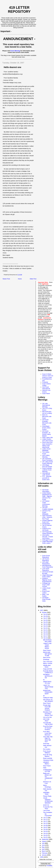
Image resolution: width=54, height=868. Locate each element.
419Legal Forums (48, 540)
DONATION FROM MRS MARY (48, 692)
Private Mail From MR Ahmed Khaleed (47, 708)
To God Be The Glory (48, 808)
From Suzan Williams (47, 752)
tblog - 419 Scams (46, 595)
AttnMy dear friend (47, 666)
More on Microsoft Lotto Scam (47, 416)
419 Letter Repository (19, 10)
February (45, 853)
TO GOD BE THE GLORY (48, 724)
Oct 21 (46, 630)
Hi (44, 680)
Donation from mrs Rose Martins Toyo (48, 714)
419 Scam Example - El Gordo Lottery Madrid (47, 433)
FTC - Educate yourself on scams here (47, 478)
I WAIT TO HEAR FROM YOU (48, 687)
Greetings (46, 659)
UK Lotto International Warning (46, 405)
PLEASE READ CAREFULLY (48, 672)
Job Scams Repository (46, 560)
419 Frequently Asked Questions (48, 533)
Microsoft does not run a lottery (47, 412)
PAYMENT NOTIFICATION (48, 676)
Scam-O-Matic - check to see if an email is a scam (48, 376)
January (44, 855)
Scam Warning (15, 51)
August (44, 841)
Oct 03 (46, 833)
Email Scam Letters (46, 592)
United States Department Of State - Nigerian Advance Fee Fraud (47, 496)
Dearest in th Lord (47, 783)
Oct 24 (46, 624)
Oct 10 (46, 823)
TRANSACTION (48, 760)
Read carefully (48, 758)
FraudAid (45, 382)
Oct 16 (46, 638)
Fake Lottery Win (48, 438)
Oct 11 (46, 822)
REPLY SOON (48, 663)
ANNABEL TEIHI (46, 793)
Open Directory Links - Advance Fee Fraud (47, 517)
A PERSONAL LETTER (48, 771)
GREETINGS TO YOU (47, 682)
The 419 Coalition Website (48, 508)
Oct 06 (46, 829)
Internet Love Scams (46, 391)
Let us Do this (47, 717)
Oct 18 (46, 634)
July (43, 843)
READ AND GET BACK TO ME (48, 654)
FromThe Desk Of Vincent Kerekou (48, 728)
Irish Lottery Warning (46, 456)
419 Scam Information (46, 491)
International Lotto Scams (46, 474)
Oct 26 (46, 620)
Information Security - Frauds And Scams (48, 537)
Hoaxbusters (46, 524)
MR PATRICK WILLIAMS (47, 641)
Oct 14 (46, 818)
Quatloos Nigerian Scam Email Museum (47, 580)
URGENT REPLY (46, 763)
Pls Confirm (47, 749)
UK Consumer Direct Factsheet (47, 459)
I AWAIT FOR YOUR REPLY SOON (47, 646)
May (43, 847)
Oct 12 (46, 820)
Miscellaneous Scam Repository (48, 566)
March (44, 851)
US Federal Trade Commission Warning (46, 503)
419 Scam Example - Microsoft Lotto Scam (47, 422)
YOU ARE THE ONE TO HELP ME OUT (48, 739)
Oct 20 (46, 632)
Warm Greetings (47, 786)
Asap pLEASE (48, 669)
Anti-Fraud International (46, 388)
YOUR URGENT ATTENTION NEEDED (48, 800)
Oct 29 (46, 614)
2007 (42, 610)
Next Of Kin (47, 657)
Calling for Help (48, 698)
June (43, 845)
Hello (45, 768)
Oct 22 (46, 628)
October (44, 612)
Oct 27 (46, 618)
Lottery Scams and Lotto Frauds (48, 440)
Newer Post (6, 279)
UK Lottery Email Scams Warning (48, 463)
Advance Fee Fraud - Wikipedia (46, 512)
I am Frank (46, 810)
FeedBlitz (49, 866)
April (43, 849)
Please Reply (47, 796)
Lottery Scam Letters (46, 589)
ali (44, 696)
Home (20, 279)
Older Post (33, 279)
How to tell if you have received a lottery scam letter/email (47, 445)
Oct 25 (46, 622)
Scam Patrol (46, 393)
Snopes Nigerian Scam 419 (47, 521)
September (45, 839)
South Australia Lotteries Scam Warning (47, 470)
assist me (46, 805)
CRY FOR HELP (46, 720)
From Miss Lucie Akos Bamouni (47, 733)
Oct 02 (46, 835)
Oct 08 (46, 826)
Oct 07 (46, 827)
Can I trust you (48, 661)
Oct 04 (46, 831)
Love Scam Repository (46, 569)
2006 (42, 857)
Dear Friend (47, 650)
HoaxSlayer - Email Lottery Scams (46, 428)
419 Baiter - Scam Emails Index (46, 599)
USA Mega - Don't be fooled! (47, 466)
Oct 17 (46, 636)
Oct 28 (46, 616)
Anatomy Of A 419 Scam (47, 529)
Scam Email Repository (46, 556)
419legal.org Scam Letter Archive (46, 585)
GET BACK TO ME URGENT (48, 700)
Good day (46, 744)
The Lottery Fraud (46, 453)
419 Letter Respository (46, 563)
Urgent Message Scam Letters (47, 542)
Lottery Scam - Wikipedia (47, 450)
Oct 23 (46, 626)
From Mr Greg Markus (48, 755)
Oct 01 (46, 837)
